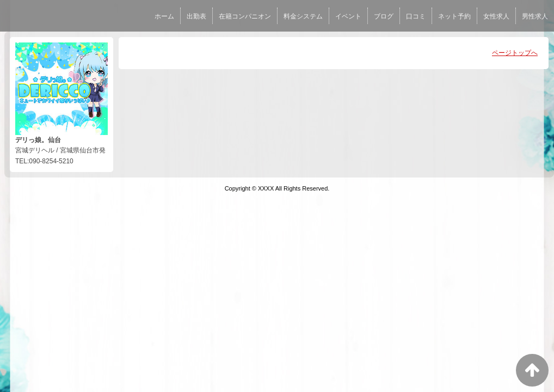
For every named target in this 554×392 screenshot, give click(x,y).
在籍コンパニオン (245, 16)
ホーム (164, 16)
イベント (348, 16)
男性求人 (535, 16)
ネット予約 (454, 16)
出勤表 (196, 16)
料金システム (303, 16)
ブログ (384, 16)
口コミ (416, 16)
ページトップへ (515, 53)
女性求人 (496, 16)
